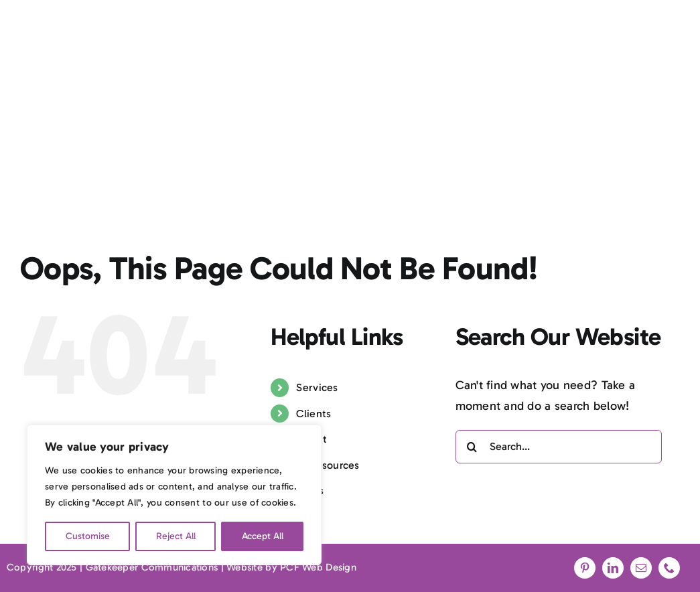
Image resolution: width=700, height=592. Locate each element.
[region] (174, 495)
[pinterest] (585, 568)
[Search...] (559, 447)
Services (317, 387)
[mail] (641, 568)
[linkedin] (613, 568)
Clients (313, 414)
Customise (88, 536)
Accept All (263, 536)
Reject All (176, 536)
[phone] (669, 568)
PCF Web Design (318, 567)
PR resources (328, 465)
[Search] (472, 447)
